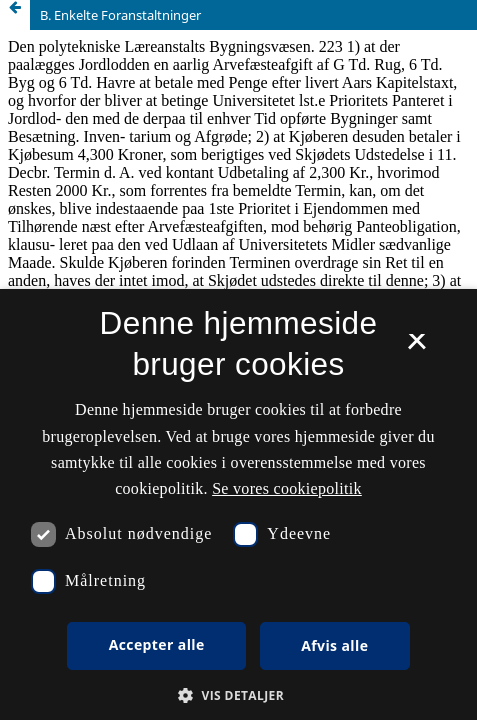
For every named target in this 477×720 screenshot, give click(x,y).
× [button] (416, 348)
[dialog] (238, 504)
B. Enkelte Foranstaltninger (120, 15)
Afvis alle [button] (334, 645)
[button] (238, 695)
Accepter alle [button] (157, 644)
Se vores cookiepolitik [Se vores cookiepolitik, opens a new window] (287, 488)
